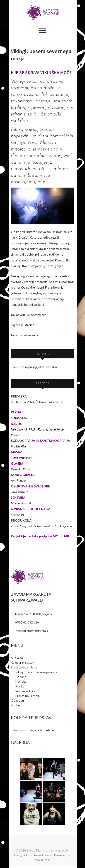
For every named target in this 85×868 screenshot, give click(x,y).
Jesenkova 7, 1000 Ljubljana (31, 614)
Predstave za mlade (24, 667)
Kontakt (16, 705)
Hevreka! (22, 682)
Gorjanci (21, 677)
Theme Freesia (42, 855)
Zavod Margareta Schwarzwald (47, 850)
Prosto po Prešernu (28, 696)
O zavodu (17, 701)
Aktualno (17, 658)
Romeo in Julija (25, 691)
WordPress (43, 860)
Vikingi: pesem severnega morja (36, 672)
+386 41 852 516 (25, 622)
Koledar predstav (22, 663)
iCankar (21, 686)
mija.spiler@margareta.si (30, 631)
